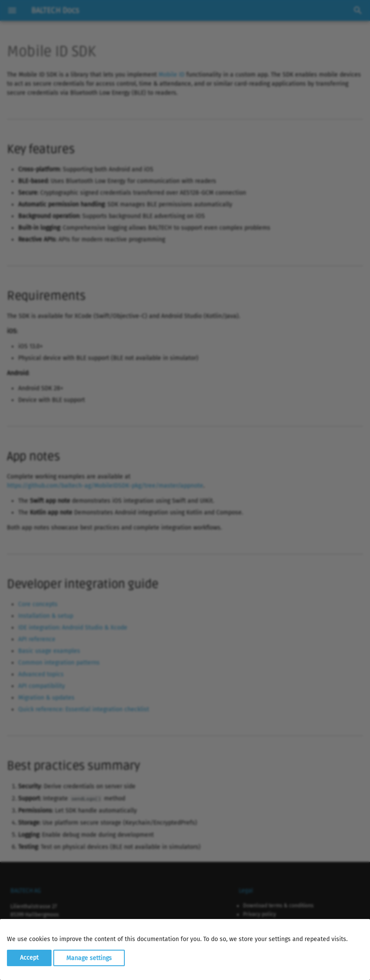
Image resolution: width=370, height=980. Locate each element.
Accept (29, 958)
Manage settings (89, 958)
